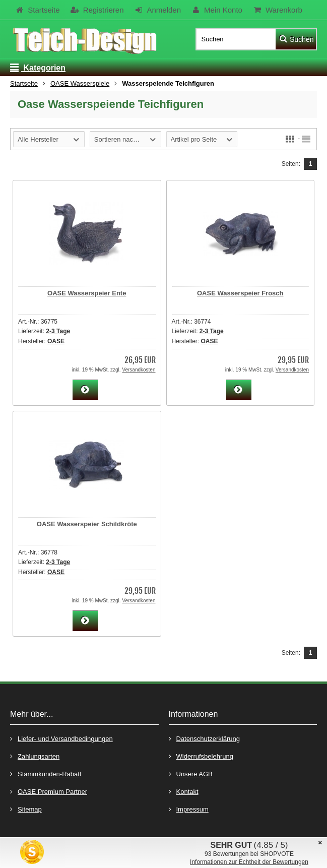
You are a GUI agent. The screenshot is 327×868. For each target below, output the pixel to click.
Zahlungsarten (35, 756)
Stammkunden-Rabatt (46, 773)
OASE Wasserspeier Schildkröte (87, 524)
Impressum (189, 809)
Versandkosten (139, 370)
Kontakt (184, 791)
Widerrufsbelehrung (201, 756)
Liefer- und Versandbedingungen (61, 738)
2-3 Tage (58, 331)
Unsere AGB (191, 773)
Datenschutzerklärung (204, 738)
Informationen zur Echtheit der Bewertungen (249, 862)
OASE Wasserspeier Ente (87, 293)
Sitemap (26, 809)
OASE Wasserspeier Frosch (240, 293)
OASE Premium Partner (49, 791)
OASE (56, 341)
